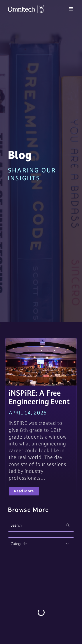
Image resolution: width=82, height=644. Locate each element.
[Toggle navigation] (71, 9)
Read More (24, 491)
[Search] (41, 525)
